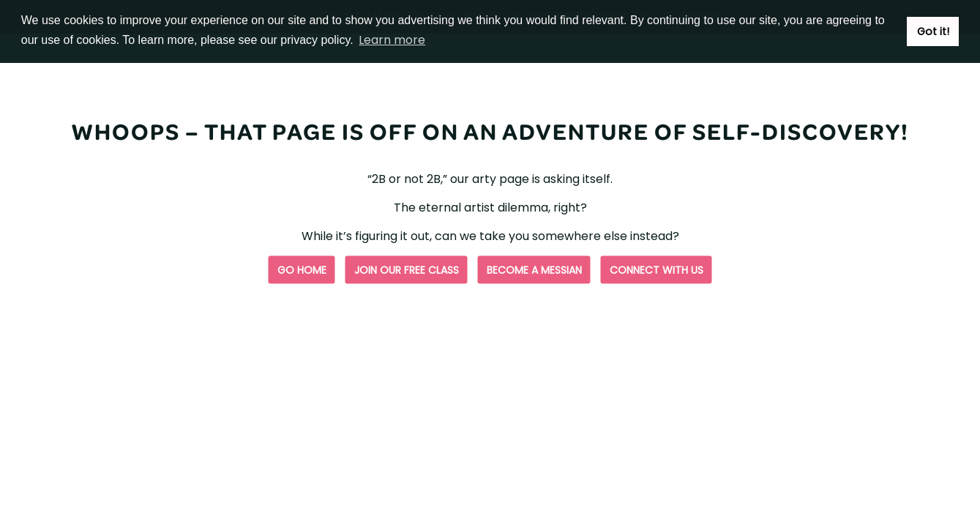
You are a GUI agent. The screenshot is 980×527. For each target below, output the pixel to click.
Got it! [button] (933, 31)
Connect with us (657, 270)
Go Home (302, 270)
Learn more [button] (392, 40)
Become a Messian (534, 270)
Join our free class (407, 270)
